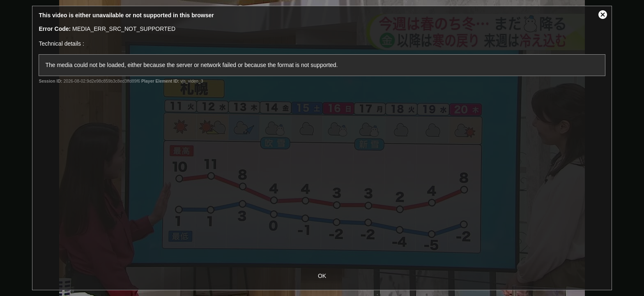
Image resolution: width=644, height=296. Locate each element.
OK (322, 276)
